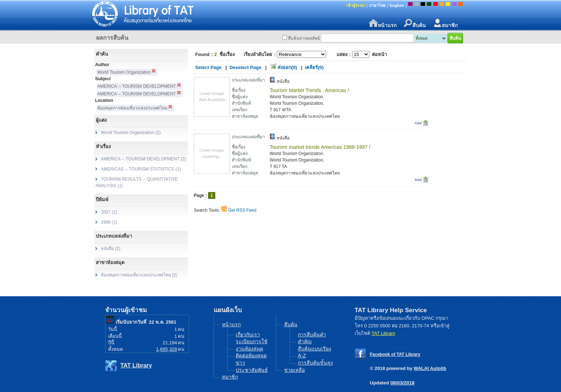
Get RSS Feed (242, 210)
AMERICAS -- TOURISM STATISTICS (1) (141, 169)
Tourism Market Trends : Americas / (309, 90)
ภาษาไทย (377, 5)
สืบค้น (415, 23)
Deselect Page (245, 67)
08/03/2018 (402, 383)
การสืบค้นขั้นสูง (315, 363)
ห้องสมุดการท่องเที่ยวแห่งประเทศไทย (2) (139, 275)
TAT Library (136, 365)
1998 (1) (109, 222)
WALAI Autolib (430, 368)
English (397, 5)
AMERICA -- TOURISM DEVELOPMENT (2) (143, 159)
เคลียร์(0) (314, 67)
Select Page (208, 67)
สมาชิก (445, 23)
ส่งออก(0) (287, 67)
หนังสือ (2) (111, 249)
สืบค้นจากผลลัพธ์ (304, 38)
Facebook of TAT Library (395, 354)
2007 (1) (109, 212)
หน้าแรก (383, 23)
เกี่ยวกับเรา (248, 335)
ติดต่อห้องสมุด (251, 356)
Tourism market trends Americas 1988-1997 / (320, 147)
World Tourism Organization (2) (131, 133)
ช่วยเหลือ (294, 370)
